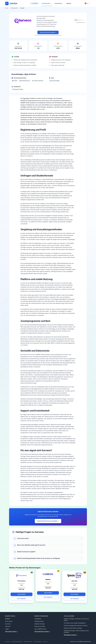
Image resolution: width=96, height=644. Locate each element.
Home (7, 8)
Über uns (45, 642)
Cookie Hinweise (38, 642)
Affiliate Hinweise (28, 642)
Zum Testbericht (48, 597)
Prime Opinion (9, 621)
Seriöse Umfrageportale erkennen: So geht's (76, 626)
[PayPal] (15, 81)
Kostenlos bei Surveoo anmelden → (48, 521)
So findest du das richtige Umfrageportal (75, 623)
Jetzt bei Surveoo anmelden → (48, 32)
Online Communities (40, 626)
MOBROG (8, 619)
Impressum (8, 642)
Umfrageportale (47, 4)
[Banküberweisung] (25, 81)
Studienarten (59, 3)
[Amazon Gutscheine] (38, 81)
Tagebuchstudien (39, 621)
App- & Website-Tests (40, 629)
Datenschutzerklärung (17, 642)
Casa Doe (8, 626)
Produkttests (38, 619)
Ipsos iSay (8, 624)
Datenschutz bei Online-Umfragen (73, 628)
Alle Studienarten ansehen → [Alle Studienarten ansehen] (42, 631)
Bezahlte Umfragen (40, 624)
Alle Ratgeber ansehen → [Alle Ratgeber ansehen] (71, 635)
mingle (7, 629)
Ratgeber (69, 3)
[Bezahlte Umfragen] (18, 89)
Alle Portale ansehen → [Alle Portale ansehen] (11, 631)
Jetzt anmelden (48, 593)
